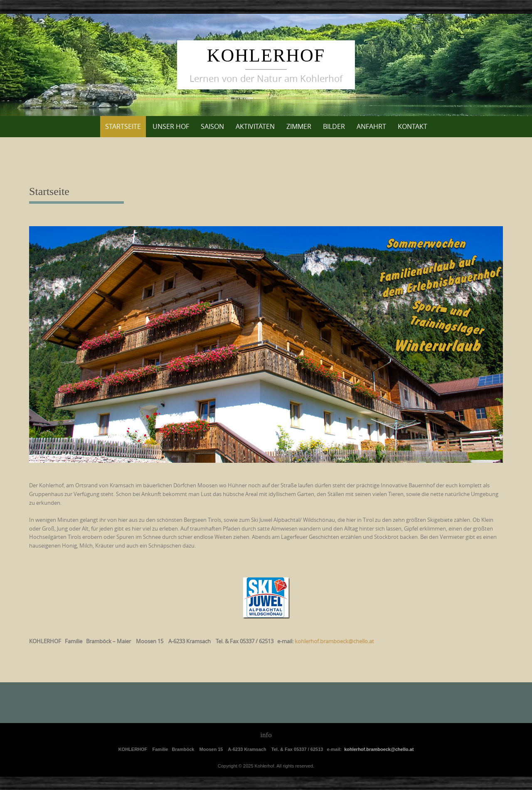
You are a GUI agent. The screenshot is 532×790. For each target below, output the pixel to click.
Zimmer (299, 126)
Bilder (334, 126)
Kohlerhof (266, 56)
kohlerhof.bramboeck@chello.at (379, 749)
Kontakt (413, 126)
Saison (212, 126)
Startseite (123, 126)
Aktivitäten (255, 126)
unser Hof (171, 126)
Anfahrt (371, 126)
